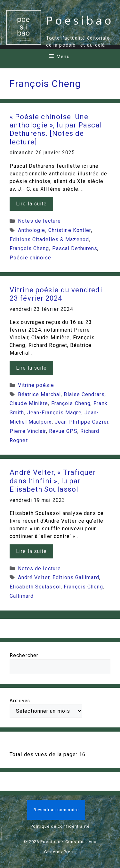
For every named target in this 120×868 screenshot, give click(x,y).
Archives (20, 701)
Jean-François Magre (54, 413)
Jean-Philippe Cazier (82, 422)
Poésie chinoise (31, 258)
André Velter (34, 577)
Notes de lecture (40, 221)
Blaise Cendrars (84, 394)
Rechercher (24, 655)
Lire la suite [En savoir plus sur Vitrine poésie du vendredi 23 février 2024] (31, 368)
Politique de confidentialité (60, 826)
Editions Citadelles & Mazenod (49, 239)
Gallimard (22, 596)
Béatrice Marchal (40, 394)
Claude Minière (29, 403)
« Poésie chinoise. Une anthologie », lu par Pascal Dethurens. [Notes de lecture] (56, 129)
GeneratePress (60, 852)
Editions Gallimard (76, 577)
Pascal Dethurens (75, 248)
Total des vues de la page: (44, 754)
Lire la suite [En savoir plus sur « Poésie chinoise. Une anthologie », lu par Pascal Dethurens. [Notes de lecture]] (31, 204)
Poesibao (80, 20)
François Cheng (29, 248)
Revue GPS (63, 431)
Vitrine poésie (36, 385)
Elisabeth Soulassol (35, 587)
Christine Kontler (70, 230)
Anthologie (32, 230)
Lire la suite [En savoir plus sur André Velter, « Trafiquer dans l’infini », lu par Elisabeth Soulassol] (31, 551)
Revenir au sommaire (56, 810)
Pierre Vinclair (28, 431)
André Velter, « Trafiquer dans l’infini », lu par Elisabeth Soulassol (53, 481)
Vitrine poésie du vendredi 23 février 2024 (56, 294)
